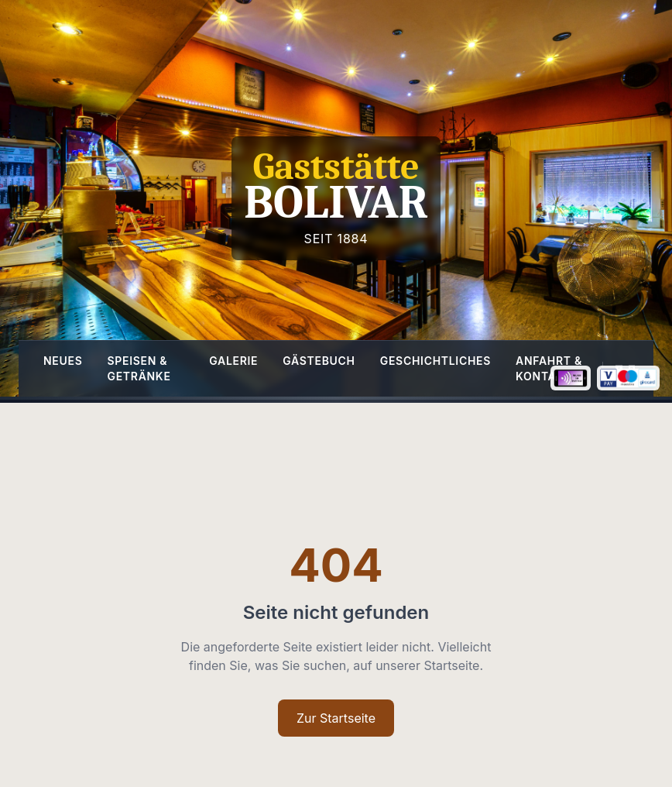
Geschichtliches (435, 361)
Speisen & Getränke (139, 368)
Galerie (233, 361)
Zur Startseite (336, 718)
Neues (63, 361)
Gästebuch (319, 361)
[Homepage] (336, 198)
